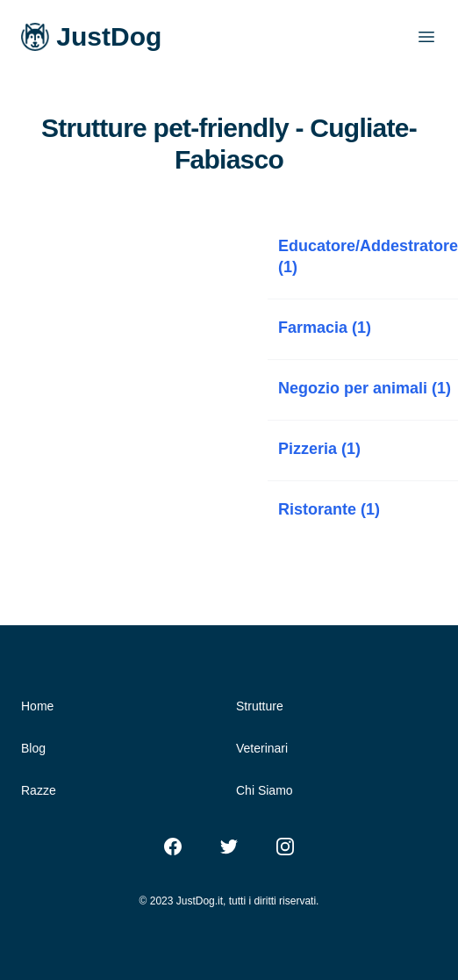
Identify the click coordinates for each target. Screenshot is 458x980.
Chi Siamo (265, 790)
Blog (33, 748)
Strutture (260, 706)
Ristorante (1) (329, 509)
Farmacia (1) (325, 328)
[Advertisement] (134, 336)
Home (37, 706)
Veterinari (262, 748)
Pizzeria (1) (319, 449)
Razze (39, 790)
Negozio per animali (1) (365, 388)
